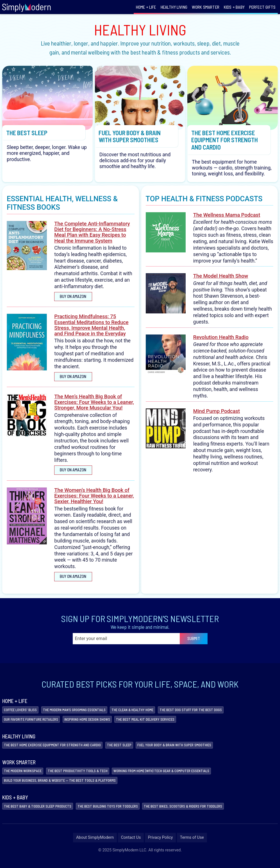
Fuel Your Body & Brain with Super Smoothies (192, 751)
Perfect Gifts (262, 7)
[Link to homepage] (27, 7)
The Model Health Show (221, 280)
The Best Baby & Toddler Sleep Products (41, 814)
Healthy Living (174, 7)
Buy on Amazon (74, 301)
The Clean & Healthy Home (147, 714)
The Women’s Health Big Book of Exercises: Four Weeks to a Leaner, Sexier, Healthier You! (94, 500)
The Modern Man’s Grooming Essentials (83, 714)
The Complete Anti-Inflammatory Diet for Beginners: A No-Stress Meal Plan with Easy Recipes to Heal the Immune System (92, 236)
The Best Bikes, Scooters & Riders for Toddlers (201, 814)
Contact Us (131, 845)
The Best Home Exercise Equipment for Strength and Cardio (58, 751)
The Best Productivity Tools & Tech (85, 777)
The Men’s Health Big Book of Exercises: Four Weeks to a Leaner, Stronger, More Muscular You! (94, 406)
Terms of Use (192, 845)
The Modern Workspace (25, 777)
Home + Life (146, 7)
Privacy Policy (161, 845)
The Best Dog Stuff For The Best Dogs (211, 714)
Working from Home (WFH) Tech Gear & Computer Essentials (177, 777)
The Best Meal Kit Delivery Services (160, 725)
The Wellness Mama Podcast (227, 219)
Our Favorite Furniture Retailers (34, 725)
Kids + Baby (234, 7)
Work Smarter (206, 7)
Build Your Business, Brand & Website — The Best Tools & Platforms (66, 787)
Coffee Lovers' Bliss (23, 714)
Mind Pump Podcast (217, 415)
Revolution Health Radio (221, 341)
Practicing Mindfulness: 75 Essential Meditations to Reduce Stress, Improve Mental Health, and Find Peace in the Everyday (91, 329)
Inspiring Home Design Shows (96, 725)
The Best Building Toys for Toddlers (119, 814)
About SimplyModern (95, 845)
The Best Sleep (132, 751)
